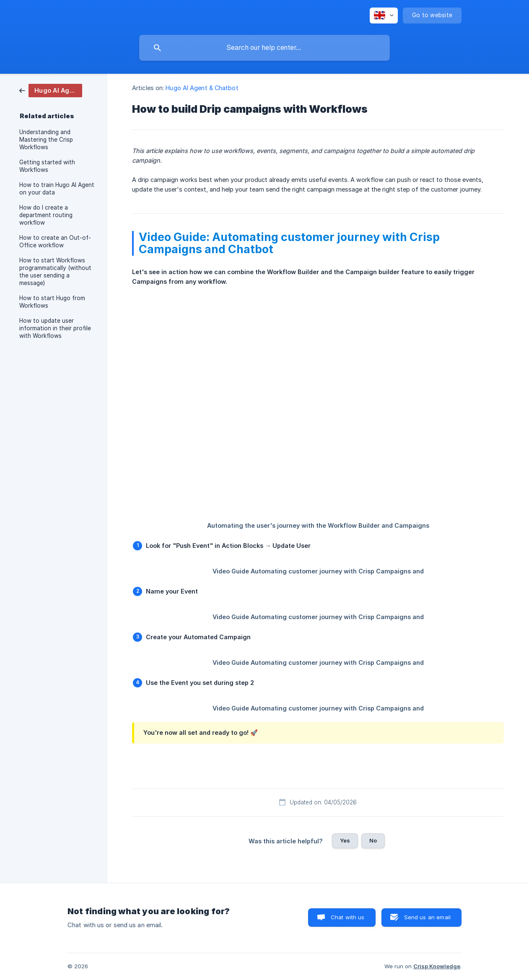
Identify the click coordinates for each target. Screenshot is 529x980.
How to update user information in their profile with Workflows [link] (55, 328)
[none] (384, 16)
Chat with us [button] (348, 917)
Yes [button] (345, 840)
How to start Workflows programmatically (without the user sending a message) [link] (55, 272)
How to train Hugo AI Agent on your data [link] (57, 189)
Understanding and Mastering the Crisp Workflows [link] (46, 140)
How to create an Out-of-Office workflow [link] (55, 241)
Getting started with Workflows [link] (47, 166)
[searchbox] (264, 48)
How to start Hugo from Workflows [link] (52, 302)
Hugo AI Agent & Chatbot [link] (202, 88)
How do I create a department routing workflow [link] (46, 215)
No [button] (373, 840)
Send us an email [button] (427, 917)
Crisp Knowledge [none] (437, 966)
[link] (51, 90)
